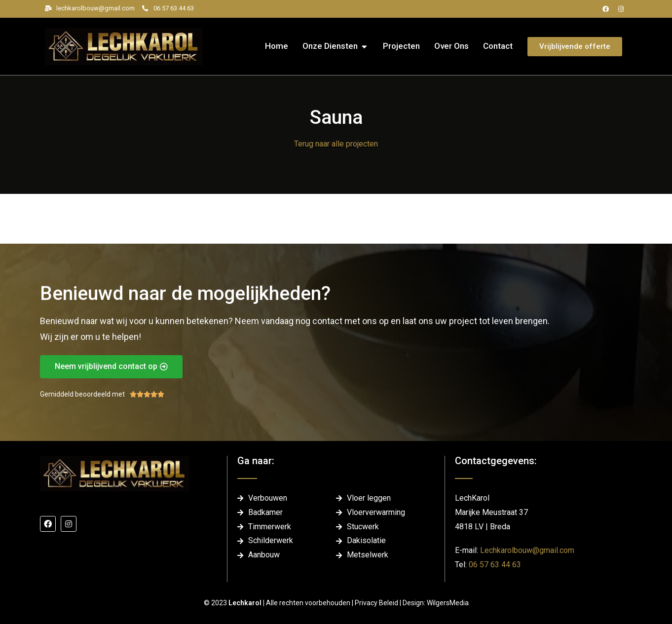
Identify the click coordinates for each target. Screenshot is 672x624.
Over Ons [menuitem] (451, 46)
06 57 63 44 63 (495, 565)
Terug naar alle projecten (336, 144)
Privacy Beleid (377, 603)
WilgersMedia (448, 603)
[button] (364, 46)
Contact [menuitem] (498, 46)
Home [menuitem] (277, 46)
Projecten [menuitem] (401, 46)
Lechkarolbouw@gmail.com (527, 550)
